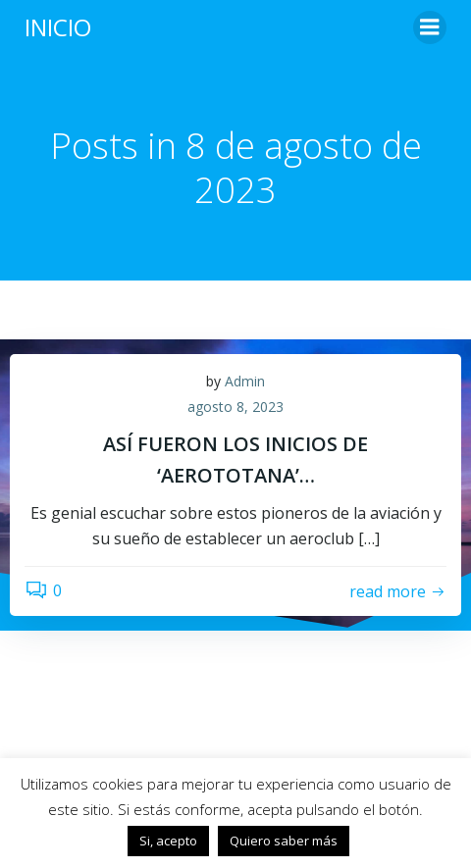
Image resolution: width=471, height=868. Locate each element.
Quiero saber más (284, 841)
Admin (245, 381)
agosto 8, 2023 (235, 407)
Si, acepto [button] (168, 841)
